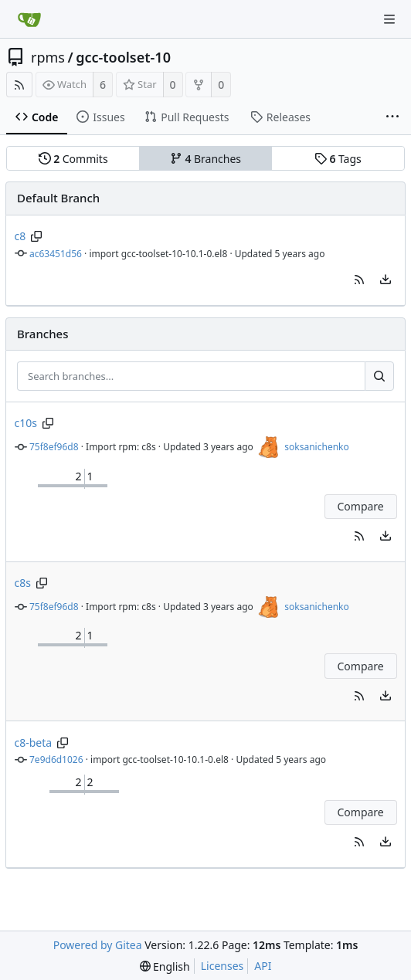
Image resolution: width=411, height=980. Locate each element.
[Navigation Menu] (389, 19)
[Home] (29, 19)
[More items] (392, 117)
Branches (206, 159)
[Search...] (379, 376)
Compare (360, 506)
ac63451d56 (56, 254)
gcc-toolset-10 (123, 57)
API (263, 966)
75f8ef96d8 (54, 447)
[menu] (386, 280)
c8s (23, 583)
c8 (20, 236)
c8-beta (34, 743)
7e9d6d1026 (56, 760)
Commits (73, 159)
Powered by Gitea (98, 945)
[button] (359, 280)
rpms (48, 57)
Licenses (222, 966)
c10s (26, 423)
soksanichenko (316, 447)
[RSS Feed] (19, 85)
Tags (338, 159)
